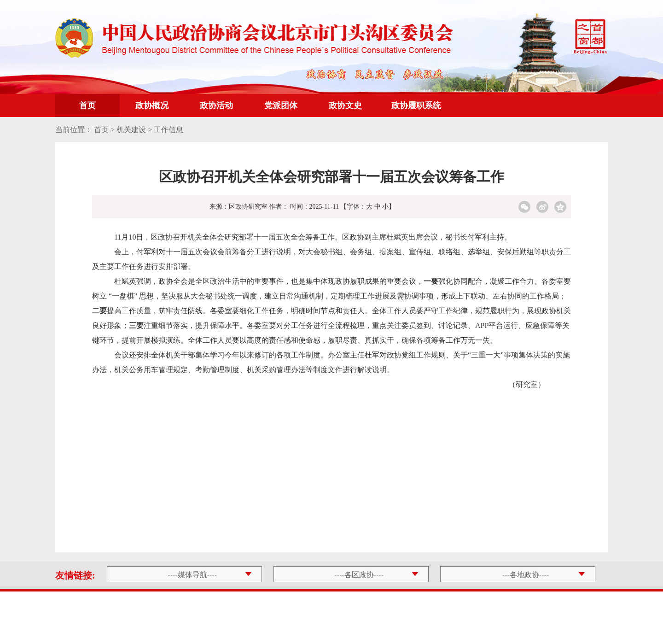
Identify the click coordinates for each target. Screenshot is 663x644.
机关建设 (131, 130)
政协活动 (216, 105)
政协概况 (152, 105)
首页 (87, 105)
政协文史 (345, 105)
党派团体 (281, 105)
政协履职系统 (416, 105)
